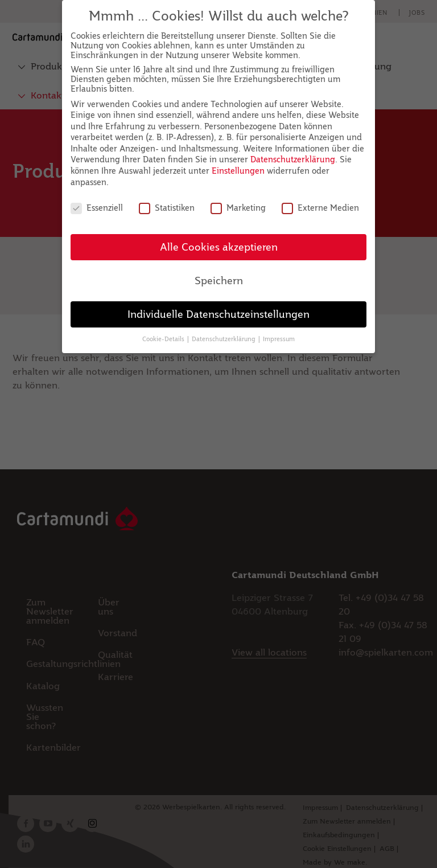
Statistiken (167, 208)
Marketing (238, 208)
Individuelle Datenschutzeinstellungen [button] (218, 314)
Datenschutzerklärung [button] (224, 339)
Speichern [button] (219, 281)
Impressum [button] (279, 339)
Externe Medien (320, 208)
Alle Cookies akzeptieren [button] (219, 247)
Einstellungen (238, 171)
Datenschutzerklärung (293, 159)
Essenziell (97, 208)
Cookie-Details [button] (164, 339)
